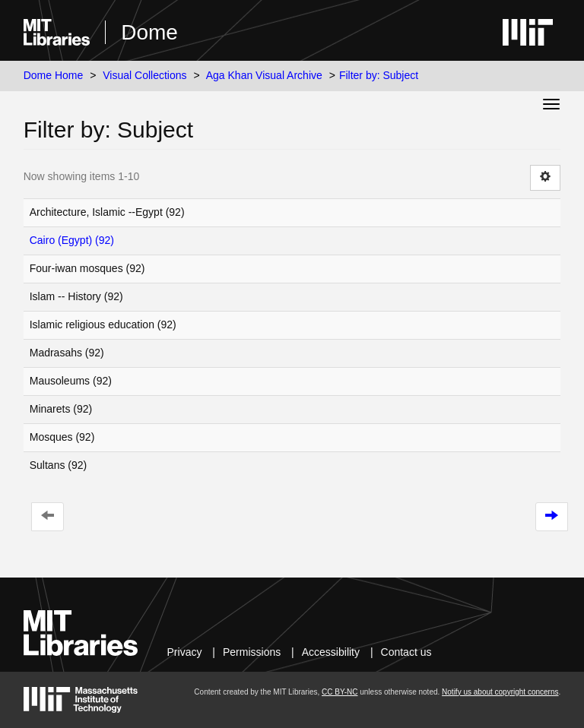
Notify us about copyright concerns (500, 692)
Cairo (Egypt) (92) (72, 240)
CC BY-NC (340, 692)
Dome (149, 32)
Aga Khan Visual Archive (264, 75)
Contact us (406, 652)
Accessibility (331, 652)
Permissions (252, 652)
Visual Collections (144, 75)
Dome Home (54, 75)
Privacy (185, 652)
